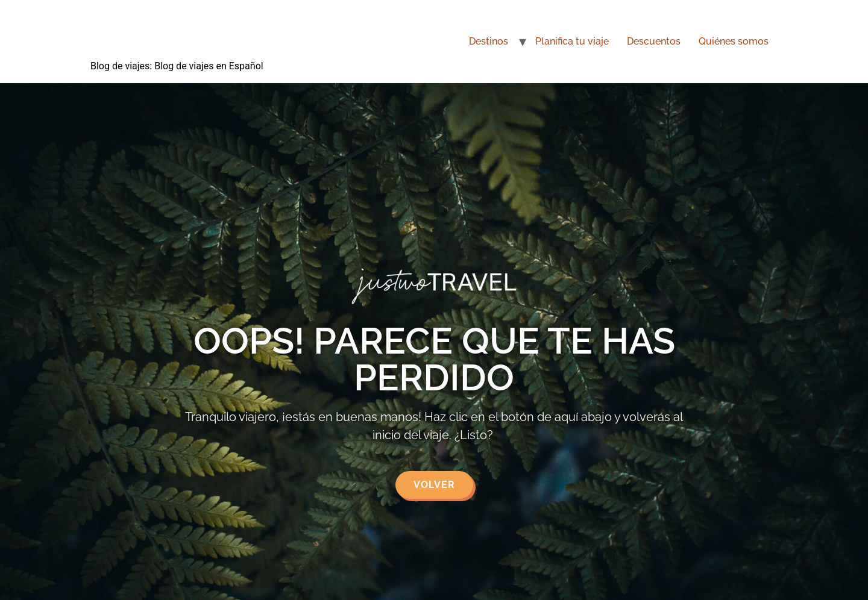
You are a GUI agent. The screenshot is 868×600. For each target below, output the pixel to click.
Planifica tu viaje (572, 41)
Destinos (489, 41)
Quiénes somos (734, 41)
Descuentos (654, 41)
